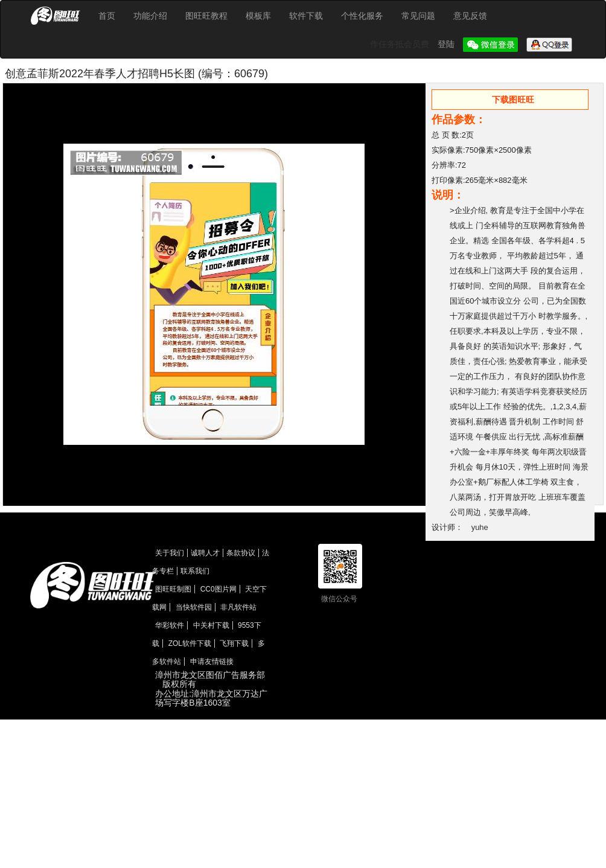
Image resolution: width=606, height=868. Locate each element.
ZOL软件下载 (190, 643)
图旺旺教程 (206, 16)
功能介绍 (150, 16)
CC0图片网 (218, 589)
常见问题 (418, 16)
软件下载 (306, 16)
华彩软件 (170, 625)
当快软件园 (194, 607)
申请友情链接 (212, 662)
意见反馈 (470, 16)
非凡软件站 (238, 607)
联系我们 (195, 571)
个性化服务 (362, 16)
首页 (107, 16)
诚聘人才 (205, 553)
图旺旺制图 (173, 589)
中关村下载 (211, 625)
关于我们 (170, 553)
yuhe (480, 527)
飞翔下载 (234, 643)
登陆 (447, 44)
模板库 (258, 16)
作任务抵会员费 (401, 44)
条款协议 (241, 553)
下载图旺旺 (513, 100)
